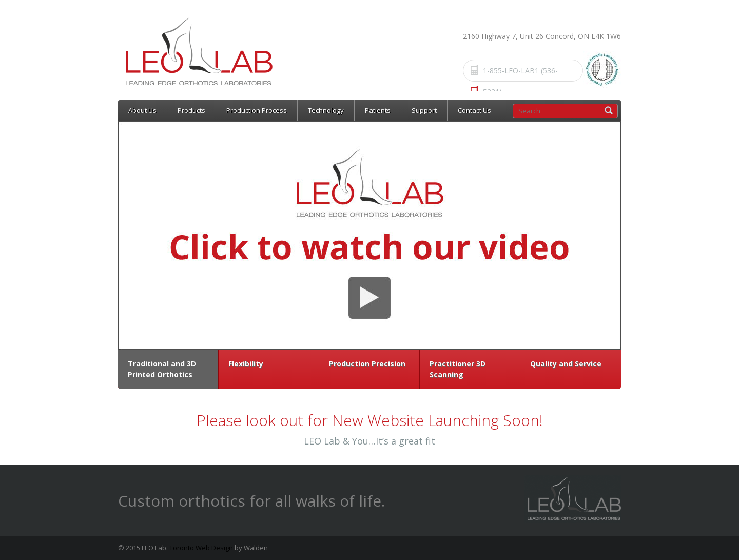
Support (424, 110)
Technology (326, 110)
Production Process (257, 110)
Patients (378, 110)
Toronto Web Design (201, 548)
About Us (142, 110)
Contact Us (474, 110)
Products (191, 110)
